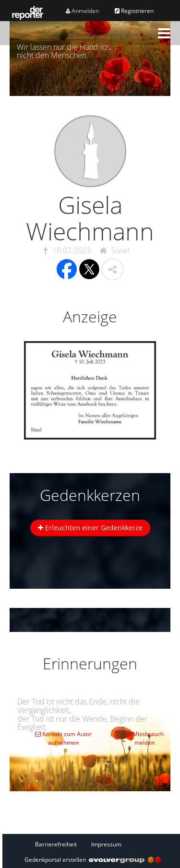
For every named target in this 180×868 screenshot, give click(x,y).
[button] (164, 33)
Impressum (106, 844)
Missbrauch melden (144, 738)
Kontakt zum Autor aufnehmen (63, 738)
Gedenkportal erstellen (93, 860)
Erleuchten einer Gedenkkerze (90, 528)
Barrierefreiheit (56, 844)
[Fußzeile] (93, 844)
